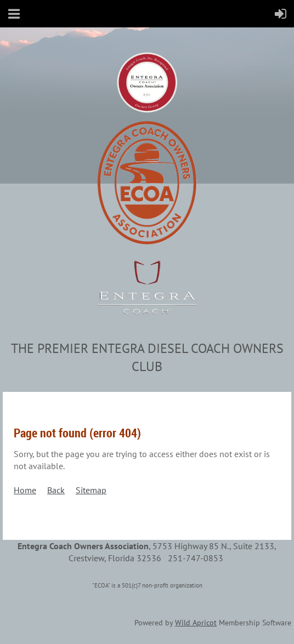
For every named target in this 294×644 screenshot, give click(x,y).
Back (56, 490)
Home (25, 490)
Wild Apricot (196, 623)
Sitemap (91, 490)
